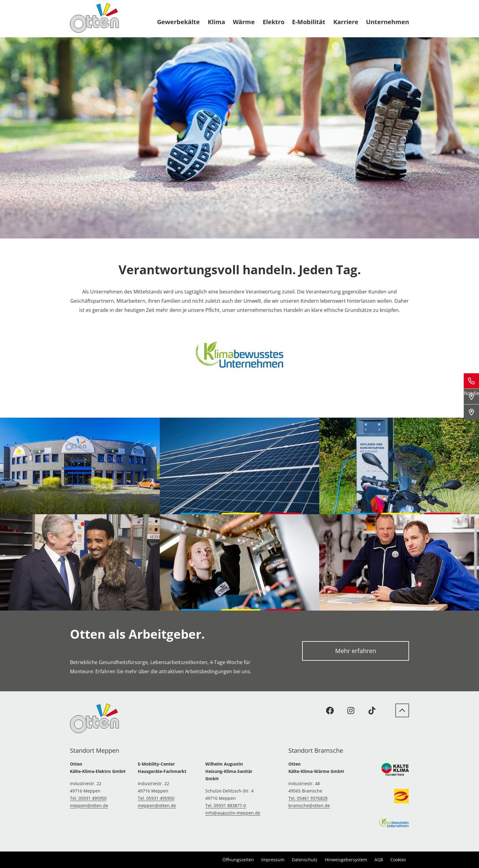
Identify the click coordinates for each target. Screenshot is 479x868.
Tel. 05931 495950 (88, 798)
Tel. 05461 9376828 (308, 798)
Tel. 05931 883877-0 (226, 805)
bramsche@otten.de (309, 805)
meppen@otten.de (89, 805)
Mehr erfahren (356, 651)
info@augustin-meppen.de (233, 813)
